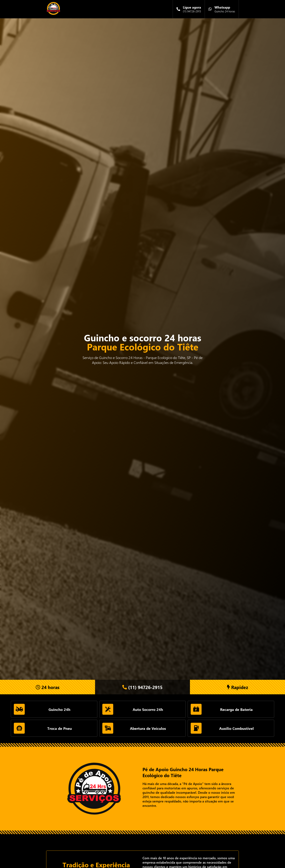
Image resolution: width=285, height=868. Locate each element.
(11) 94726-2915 (142, 687)
